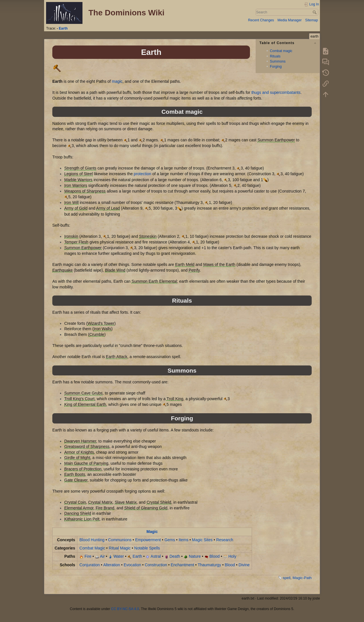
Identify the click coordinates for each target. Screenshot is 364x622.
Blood (215, 556)
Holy (232, 556)
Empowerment (148, 540)
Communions (120, 540)
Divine (244, 565)
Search (315, 12)
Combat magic (281, 51)
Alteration (112, 565)
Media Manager (290, 20)
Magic (152, 532)
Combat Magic (92, 548)
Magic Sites (202, 540)
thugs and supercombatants (276, 92)
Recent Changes (261, 20)
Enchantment (182, 565)
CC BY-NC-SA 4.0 (125, 609)
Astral (156, 556)
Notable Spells (147, 548)
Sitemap (312, 20)
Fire (88, 556)
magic (117, 81)
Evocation (132, 565)
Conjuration (90, 565)
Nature (195, 556)
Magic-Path (302, 578)
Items (183, 540)
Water (119, 556)
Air (102, 556)
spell (287, 578)
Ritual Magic (120, 548)
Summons (278, 61)
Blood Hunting (92, 540)
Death (175, 556)
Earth (63, 28)
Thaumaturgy (209, 565)
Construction (156, 565)
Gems (170, 540)
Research (225, 540)
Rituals (275, 56)
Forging (276, 67)
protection (142, 174)
